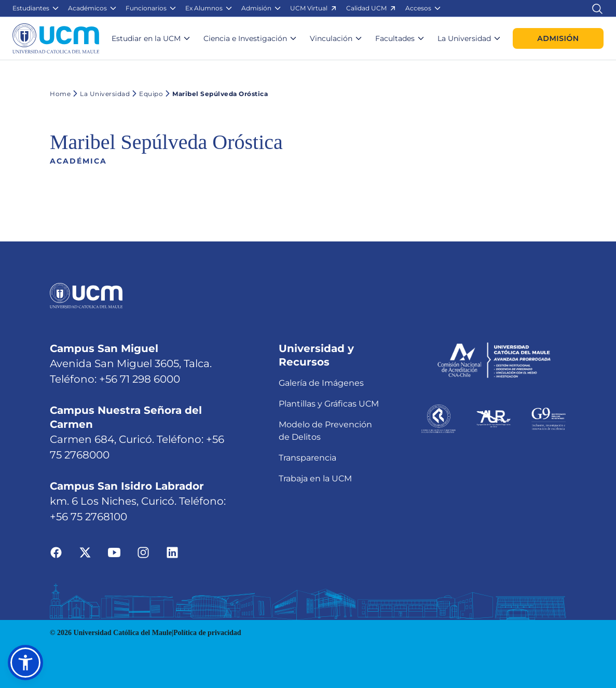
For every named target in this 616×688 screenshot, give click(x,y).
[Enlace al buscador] (597, 8)
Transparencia (307, 458)
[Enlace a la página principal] (56, 38)
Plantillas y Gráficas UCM (329, 404)
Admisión (558, 38)
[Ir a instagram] (143, 552)
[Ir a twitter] (85, 552)
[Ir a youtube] (114, 552)
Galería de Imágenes (321, 383)
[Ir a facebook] (56, 552)
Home (60, 94)
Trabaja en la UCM (315, 478)
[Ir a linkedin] (172, 552)
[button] (36, 8)
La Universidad (100, 93)
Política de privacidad (207, 633)
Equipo (146, 93)
